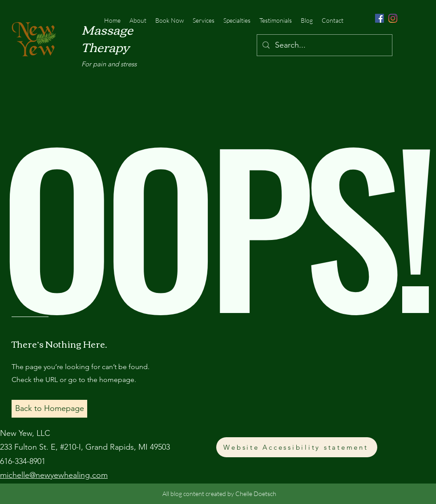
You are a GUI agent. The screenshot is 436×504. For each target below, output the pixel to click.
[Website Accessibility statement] (297, 447)
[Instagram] (393, 18)
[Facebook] (379, 18)
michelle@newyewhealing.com (54, 475)
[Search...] (324, 45)
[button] (49, 409)
